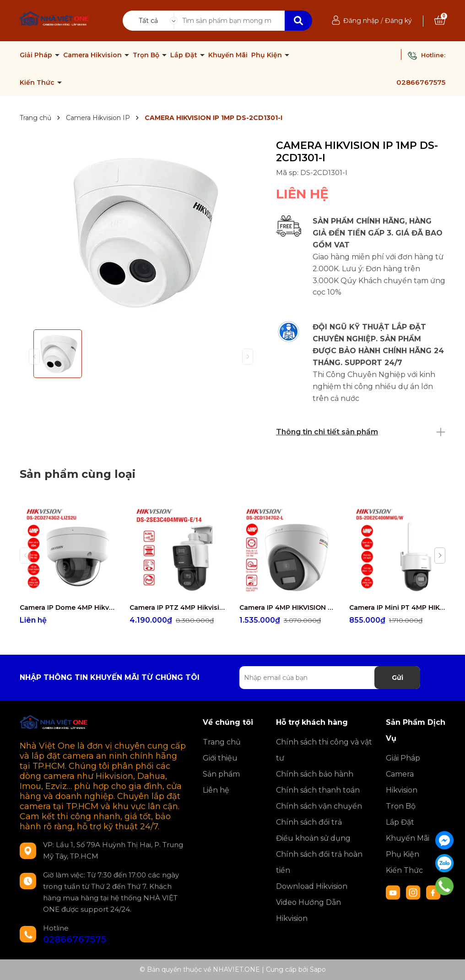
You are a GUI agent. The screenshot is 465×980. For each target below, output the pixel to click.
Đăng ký (398, 21)
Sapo (318, 969)
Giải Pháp (37, 55)
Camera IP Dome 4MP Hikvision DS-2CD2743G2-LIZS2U (68, 608)
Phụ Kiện (268, 55)
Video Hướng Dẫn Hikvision (308, 910)
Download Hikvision (312, 886)
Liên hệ (216, 790)
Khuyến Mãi (228, 55)
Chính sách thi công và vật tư (324, 750)
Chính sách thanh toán (318, 790)
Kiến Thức (38, 82)
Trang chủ (222, 742)
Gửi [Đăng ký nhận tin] (397, 678)
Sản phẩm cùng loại (78, 474)
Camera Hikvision (93, 55)
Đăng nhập (361, 21)
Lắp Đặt (185, 55)
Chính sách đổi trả (309, 822)
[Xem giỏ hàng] (440, 21)
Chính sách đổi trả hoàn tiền (319, 862)
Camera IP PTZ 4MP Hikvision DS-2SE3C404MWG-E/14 (178, 608)
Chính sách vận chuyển (319, 806)
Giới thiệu (220, 758)
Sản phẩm (221, 774)
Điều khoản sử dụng (313, 838)
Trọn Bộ (147, 55)
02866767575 (421, 82)
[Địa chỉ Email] (330, 678)
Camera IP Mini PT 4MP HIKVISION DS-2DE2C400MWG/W (397, 608)
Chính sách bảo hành (315, 774)
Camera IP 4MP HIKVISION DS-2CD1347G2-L (287, 608)
